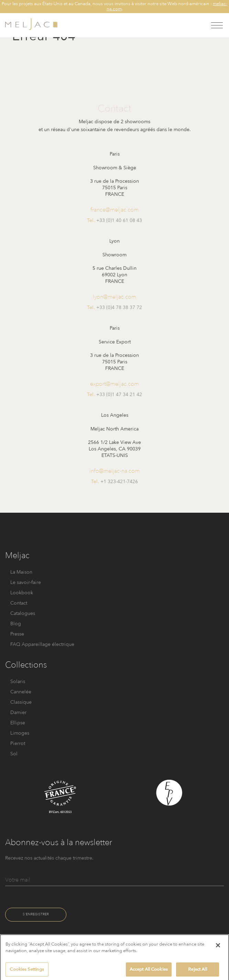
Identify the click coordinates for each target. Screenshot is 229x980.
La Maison (21, 572)
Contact (19, 603)
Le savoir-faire (26, 582)
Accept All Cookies (149, 972)
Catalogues (23, 613)
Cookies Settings (27, 972)
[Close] (218, 948)
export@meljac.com (115, 384)
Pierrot (18, 743)
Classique (21, 702)
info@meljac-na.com (115, 471)
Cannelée (21, 692)
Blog (16, 624)
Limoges (20, 733)
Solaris (18, 681)
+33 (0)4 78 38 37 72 (119, 307)
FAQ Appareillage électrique (42, 644)
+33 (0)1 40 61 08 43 (119, 220)
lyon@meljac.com (115, 297)
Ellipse (18, 723)
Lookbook (22, 593)
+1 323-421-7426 (119, 482)
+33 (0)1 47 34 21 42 (119, 395)
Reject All (197, 972)
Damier (18, 712)
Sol (14, 754)
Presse (17, 634)
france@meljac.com (115, 210)
